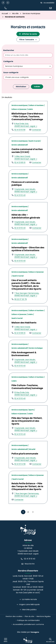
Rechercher (9, 50)
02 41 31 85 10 (20, 162)
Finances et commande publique (25, 183)
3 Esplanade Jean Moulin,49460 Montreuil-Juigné (26, 459)
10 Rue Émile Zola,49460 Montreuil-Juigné (26, 394)
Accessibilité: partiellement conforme (28, 624)
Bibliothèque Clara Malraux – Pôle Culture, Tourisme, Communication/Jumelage (27, 116)
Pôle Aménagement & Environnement (24, 354)
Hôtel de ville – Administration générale (26, 216)
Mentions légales (44, 616)
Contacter (37, 130)
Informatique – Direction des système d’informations (28, 249)
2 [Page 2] (28, 512)
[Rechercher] (50, 640)
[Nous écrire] (50, 8)
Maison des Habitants (24, 323)
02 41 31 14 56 (20, 464)
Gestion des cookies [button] (14, 616)
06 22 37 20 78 (21, 299)
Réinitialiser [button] (21, 87)
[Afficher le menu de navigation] (6, 640)
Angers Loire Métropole (29, 604)
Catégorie (8, 61)
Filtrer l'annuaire (28, 40)
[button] (6, 8)
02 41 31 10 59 (20, 130)
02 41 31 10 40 (20, 195)
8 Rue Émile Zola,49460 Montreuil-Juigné (26, 125)
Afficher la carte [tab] (28, 34)
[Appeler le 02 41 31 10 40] (28, 559)
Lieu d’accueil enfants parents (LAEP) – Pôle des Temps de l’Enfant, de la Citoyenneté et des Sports (26, 285)
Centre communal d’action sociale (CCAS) (27, 151)
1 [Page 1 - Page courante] (23, 512)
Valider (37, 87)
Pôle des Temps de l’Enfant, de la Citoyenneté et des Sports (27, 421)
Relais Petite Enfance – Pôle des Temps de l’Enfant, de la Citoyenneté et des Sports (27, 486)
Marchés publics (29, 610)
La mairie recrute (29, 599)
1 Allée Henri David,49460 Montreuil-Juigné (26, 158)
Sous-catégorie (11, 72)
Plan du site (29, 616)
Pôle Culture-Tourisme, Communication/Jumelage (27, 387)
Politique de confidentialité (28, 620)
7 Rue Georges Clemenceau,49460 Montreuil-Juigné (27, 294)
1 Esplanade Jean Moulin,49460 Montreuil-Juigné (26, 190)
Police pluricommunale (25, 454)
